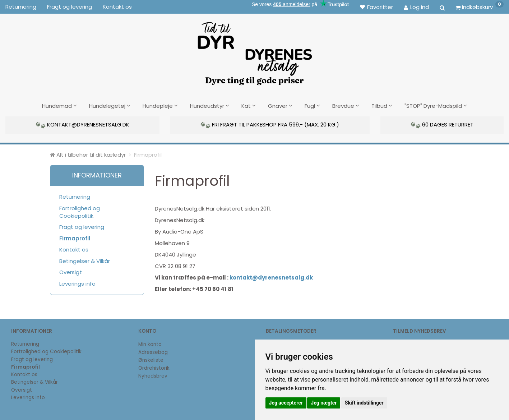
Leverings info (77, 283)
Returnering (21, 7)
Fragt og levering (70, 7)
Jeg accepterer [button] (286, 403)
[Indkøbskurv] (480, 7)
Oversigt (71, 271)
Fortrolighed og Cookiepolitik (80, 211)
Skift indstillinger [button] (364, 403)
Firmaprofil (75, 238)
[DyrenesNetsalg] (254, 51)
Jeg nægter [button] (324, 403)
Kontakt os (117, 7)
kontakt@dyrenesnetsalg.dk (271, 277)
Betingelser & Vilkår (85, 260)
